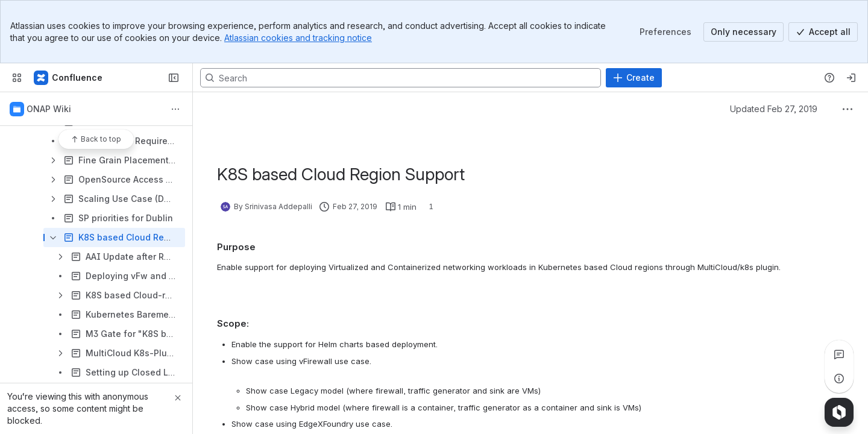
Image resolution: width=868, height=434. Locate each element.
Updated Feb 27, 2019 (774, 109)
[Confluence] (69, 78)
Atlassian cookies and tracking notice (298, 38)
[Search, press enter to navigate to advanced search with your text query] (401, 78)
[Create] (634, 78)
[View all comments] (839, 354)
